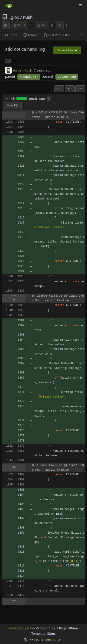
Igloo (14, 17)
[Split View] (70, 89)
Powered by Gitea (22, 628)
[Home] (9, 6)
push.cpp (37, 99)
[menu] (80, 89)
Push (28, 17)
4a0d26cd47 (29, 77)
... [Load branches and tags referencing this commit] (8, 61)
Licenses (48, 640)
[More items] (81, 35)
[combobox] (59, 89)
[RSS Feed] (6, 25)
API (61, 640)
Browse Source (67, 50)
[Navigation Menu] (81, 6)
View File (13, 105)
